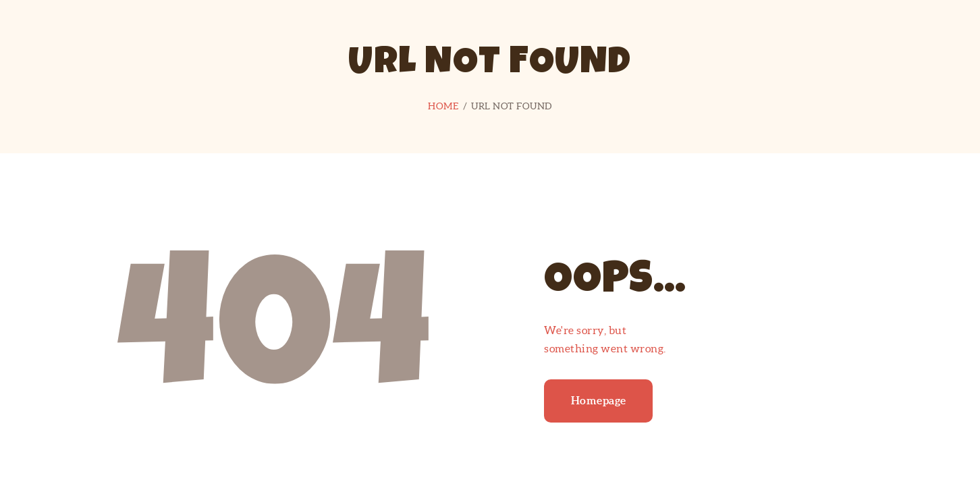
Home (443, 106)
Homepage (599, 400)
